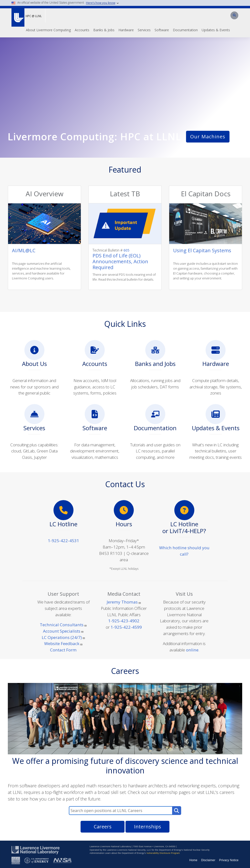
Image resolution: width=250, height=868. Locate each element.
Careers (103, 827)
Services (144, 30)
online (192, 650)
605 (126, 250)
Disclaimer (208, 860)
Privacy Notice (229, 860)
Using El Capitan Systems (202, 250)
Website (63, 643)
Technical (63, 625)
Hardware (126, 30)
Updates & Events (216, 30)
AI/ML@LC (24, 250)
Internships (148, 827)
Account (63, 631)
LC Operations (63, 637)
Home (193, 860)
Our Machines (208, 137)
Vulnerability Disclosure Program (163, 853)
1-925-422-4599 (126, 627)
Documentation (185, 30)
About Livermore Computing (48, 30)
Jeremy (124, 602)
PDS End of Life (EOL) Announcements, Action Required (120, 261)
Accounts (82, 30)
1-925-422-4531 (63, 541)
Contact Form (63, 650)
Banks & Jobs (104, 30)
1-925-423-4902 (124, 621)
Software (162, 30)
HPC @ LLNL (34, 16)
